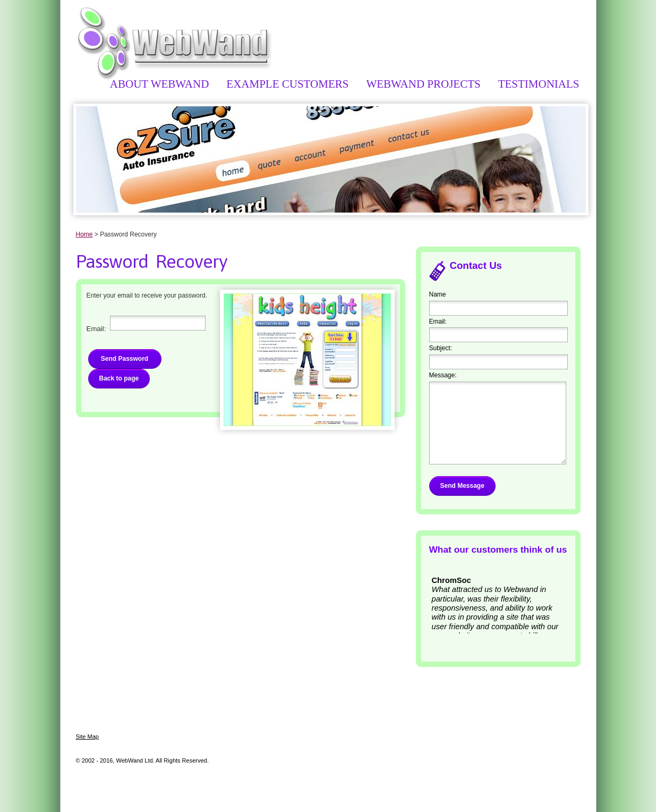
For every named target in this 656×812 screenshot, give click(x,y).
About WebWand (159, 84)
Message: (443, 375)
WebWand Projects (423, 84)
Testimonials (539, 84)
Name (438, 294)
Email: (438, 322)
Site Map (87, 737)
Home (84, 234)
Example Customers (287, 84)
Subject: (441, 348)
